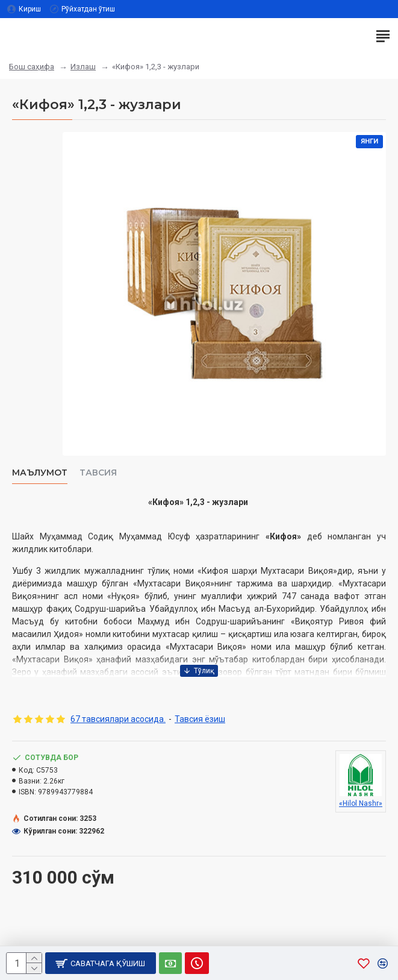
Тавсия (98, 473)
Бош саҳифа (32, 67)
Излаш (83, 67)
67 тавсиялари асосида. (118, 719)
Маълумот (40, 473)
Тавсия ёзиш (200, 719)
